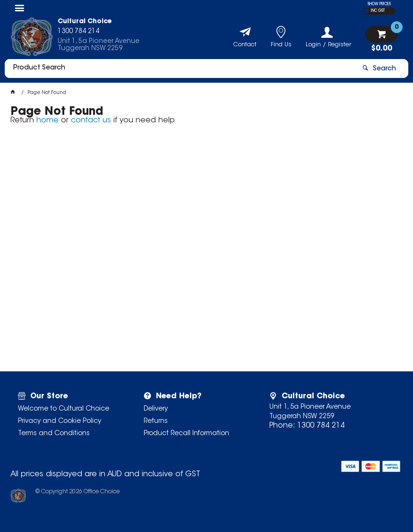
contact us (91, 120)
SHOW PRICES (379, 4)
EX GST (366, 11)
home (47, 120)
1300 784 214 (321, 426)
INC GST (378, 11)
